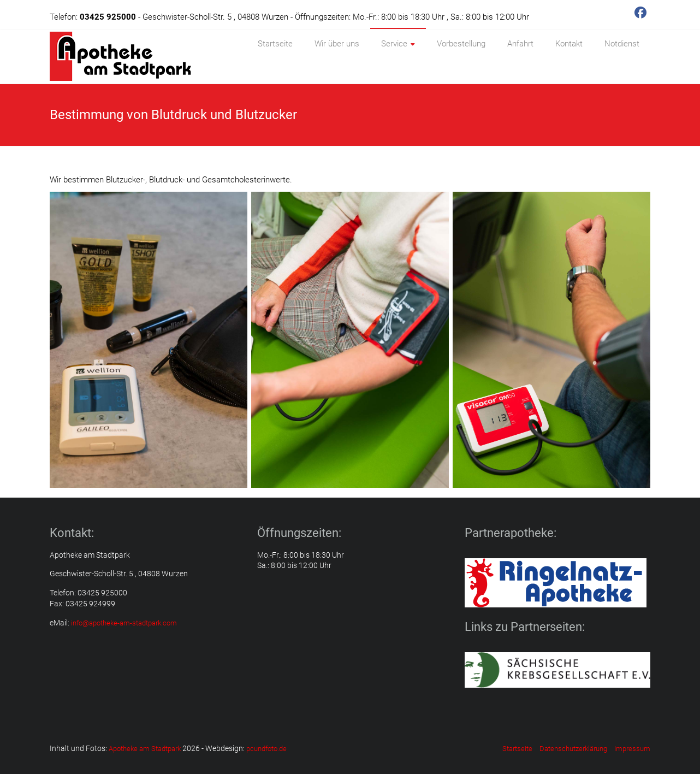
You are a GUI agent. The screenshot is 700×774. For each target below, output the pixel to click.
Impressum (632, 749)
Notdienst (622, 44)
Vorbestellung (461, 44)
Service (394, 44)
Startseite (275, 44)
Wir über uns (337, 44)
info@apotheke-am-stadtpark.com (124, 623)
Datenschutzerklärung (573, 749)
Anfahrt (520, 44)
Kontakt (569, 44)
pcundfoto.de (266, 749)
